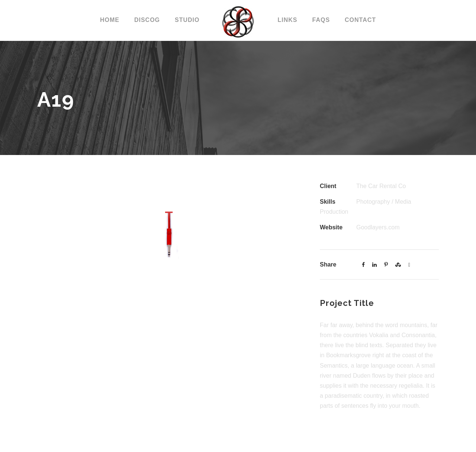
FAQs (321, 20)
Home (110, 20)
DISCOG (147, 20)
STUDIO (187, 20)
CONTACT (360, 20)
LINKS (287, 20)
